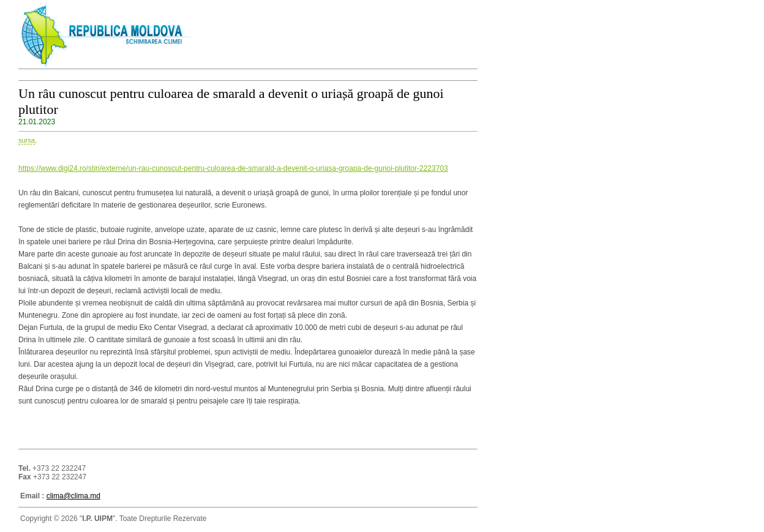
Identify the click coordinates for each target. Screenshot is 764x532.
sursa (27, 140)
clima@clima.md (73, 496)
